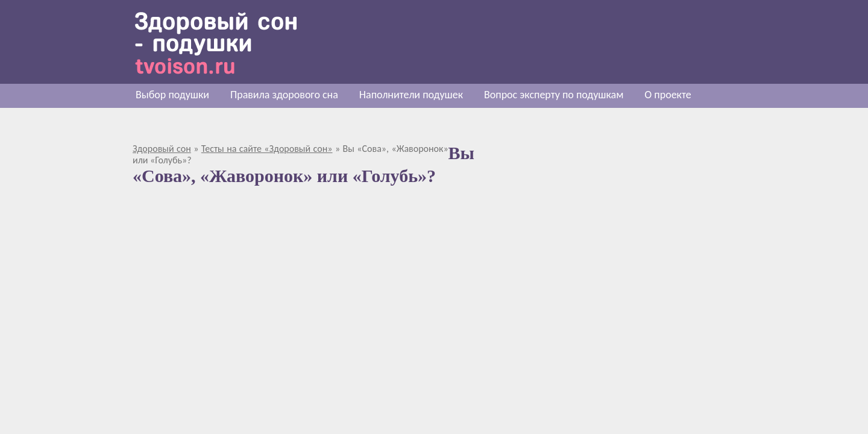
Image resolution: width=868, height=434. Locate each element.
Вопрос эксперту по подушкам (554, 95)
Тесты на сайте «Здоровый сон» (267, 149)
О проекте (668, 95)
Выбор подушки (172, 95)
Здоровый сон (162, 149)
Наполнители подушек (411, 95)
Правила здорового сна (284, 95)
